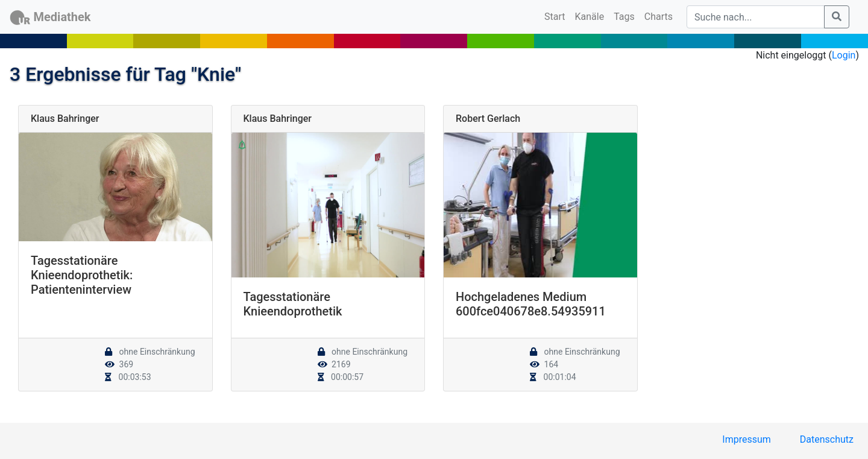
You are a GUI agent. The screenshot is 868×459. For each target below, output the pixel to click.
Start (557, 16)
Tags (624, 17)
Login (844, 55)
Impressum (747, 439)
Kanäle (590, 17)
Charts (659, 17)
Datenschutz (827, 439)
